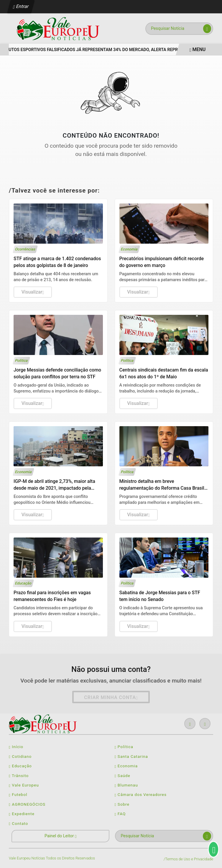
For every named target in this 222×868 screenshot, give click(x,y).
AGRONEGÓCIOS (27, 804)
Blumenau (126, 785)
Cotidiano (20, 756)
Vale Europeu (24, 785)
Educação (20, 766)
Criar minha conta (111, 698)
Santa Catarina (131, 756)
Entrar (21, 6)
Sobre (122, 804)
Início (16, 747)
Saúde (122, 776)
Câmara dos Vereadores (141, 794)
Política (124, 747)
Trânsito (19, 776)
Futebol (18, 794)
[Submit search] (207, 29)
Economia (126, 766)
